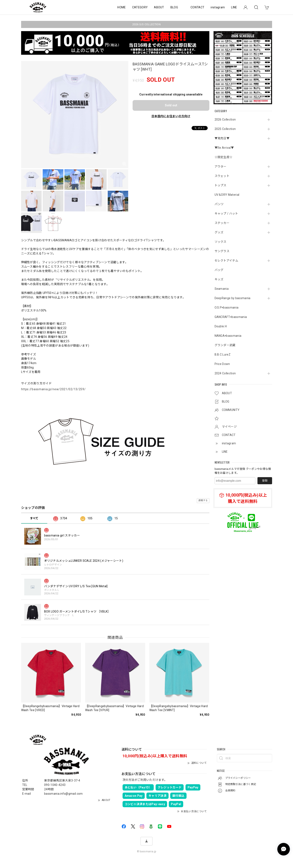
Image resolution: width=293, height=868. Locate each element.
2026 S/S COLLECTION (146, 24)
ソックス (221, 242)
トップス (221, 185)
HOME (122, 7)
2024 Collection (225, 373)
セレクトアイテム (226, 261)
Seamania (222, 289)
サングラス (222, 251)
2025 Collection (225, 129)
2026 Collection (225, 119)
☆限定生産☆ (224, 157)
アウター (221, 166)
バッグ (219, 270)
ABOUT (159, 7)
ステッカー (222, 223)
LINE (234, 7)
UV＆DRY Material (227, 195)
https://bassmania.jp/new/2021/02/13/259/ (53, 389)
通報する (203, 500)
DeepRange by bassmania (233, 298)
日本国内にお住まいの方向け (171, 116)
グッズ (219, 232)
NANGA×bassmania (228, 336)
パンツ (219, 204)
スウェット (222, 176)
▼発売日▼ (222, 138)
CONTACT (197, 7)
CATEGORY (140, 7)
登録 (265, 481)
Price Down (222, 364)
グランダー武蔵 (225, 345)
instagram (218, 7)
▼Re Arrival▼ (224, 148)
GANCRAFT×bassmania (231, 317)
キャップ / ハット (226, 214)
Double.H (221, 326)
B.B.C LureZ (223, 355)
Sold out (171, 105)
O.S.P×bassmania (227, 308)
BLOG (174, 7)
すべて (34, 518)
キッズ (219, 279)
